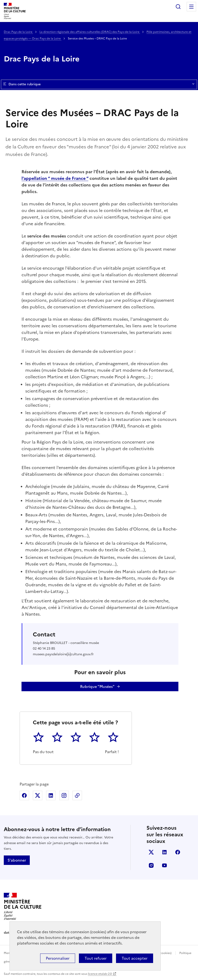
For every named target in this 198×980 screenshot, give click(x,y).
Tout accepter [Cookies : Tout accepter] (135, 958)
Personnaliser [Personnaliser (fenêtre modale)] (58, 958)
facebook (178, 852)
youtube (164, 865)
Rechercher (178, 7)
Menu (191, 7)
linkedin (164, 852)
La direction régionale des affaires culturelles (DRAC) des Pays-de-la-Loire (90, 32)
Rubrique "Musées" (97, 686)
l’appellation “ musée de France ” (55, 178)
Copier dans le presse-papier (77, 795)
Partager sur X (38, 795)
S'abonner (17, 860)
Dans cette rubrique (99, 84)
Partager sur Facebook (24, 795)
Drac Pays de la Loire (18, 32)
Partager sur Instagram (64, 795)
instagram (151, 865)
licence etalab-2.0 (100, 974)
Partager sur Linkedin (51, 795)
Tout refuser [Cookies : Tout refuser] (96, 958)
